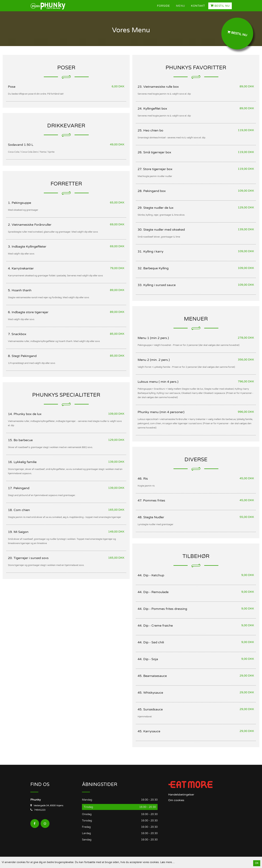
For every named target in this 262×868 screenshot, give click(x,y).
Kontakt (198, 6)
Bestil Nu (220, 6)
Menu (180, 6)
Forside (164, 6)
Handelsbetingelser (181, 795)
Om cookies (176, 800)
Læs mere (166, 862)
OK (257, 863)
